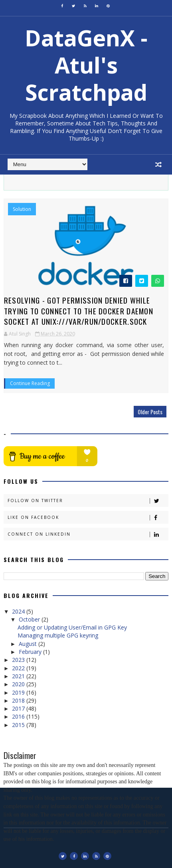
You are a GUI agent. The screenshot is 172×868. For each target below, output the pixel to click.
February (31, 652)
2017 (19, 708)
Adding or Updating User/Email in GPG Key (72, 627)
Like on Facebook (88, 517)
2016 (19, 716)
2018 (19, 700)
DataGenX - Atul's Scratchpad (86, 65)
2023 (19, 660)
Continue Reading (30, 383)
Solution (22, 209)
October (30, 619)
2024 (19, 611)
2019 (19, 692)
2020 (19, 684)
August (29, 644)
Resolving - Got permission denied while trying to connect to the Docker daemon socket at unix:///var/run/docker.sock (79, 311)
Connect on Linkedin (88, 534)
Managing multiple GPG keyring (58, 635)
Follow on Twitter (88, 501)
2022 (19, 668)
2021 (19, 676)
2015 (19, 725)
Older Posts (150, 412)
